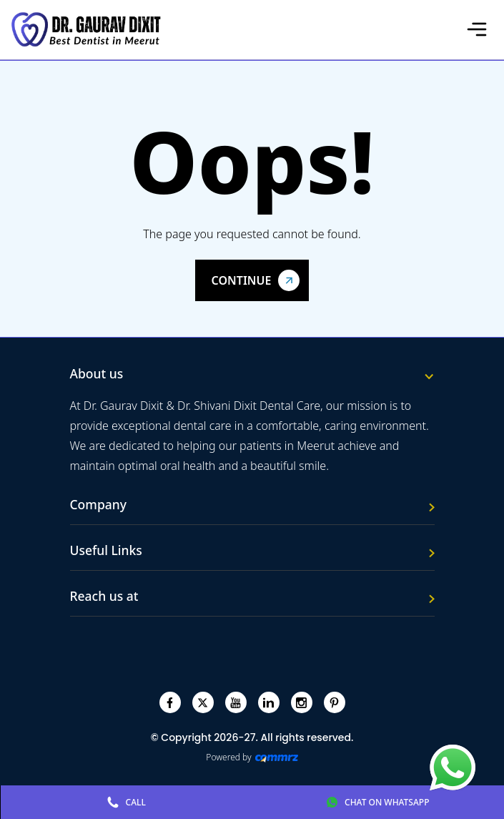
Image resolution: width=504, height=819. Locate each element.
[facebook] (170, 703)
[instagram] (301, 703)
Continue (242, 280)
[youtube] (236, 703)
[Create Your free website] (277, 757)
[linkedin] (268, 703)
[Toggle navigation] (477, 29)
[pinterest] (334, 703)
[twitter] (203, 703)
